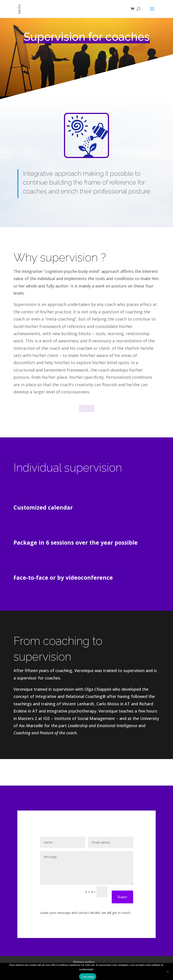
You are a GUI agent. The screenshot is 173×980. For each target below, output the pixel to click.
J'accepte (88, 977)
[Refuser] (167, 971)
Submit (122, 897)
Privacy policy (84, 962)
